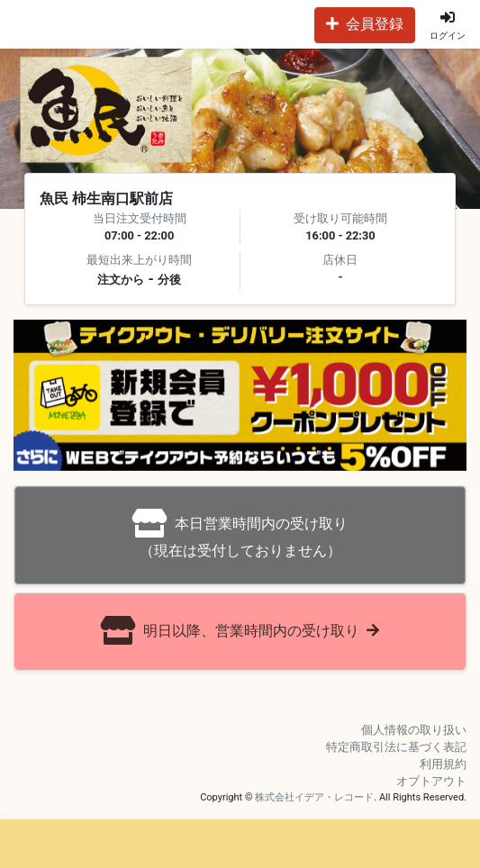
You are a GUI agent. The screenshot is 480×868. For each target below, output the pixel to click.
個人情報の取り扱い (414, 730)
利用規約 (443, 764)
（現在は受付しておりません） (240, 534)
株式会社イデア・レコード (314, 797)
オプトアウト (431, 781)
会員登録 (365, 24)
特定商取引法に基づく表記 (396, 747)
